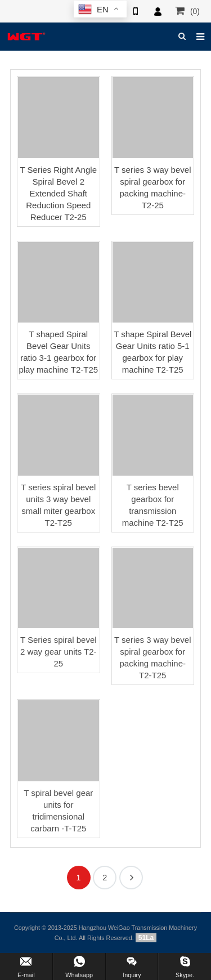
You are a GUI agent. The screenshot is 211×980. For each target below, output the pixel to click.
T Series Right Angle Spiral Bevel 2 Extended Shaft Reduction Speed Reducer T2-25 (59, 193)
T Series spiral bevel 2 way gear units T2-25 (59, 652)
